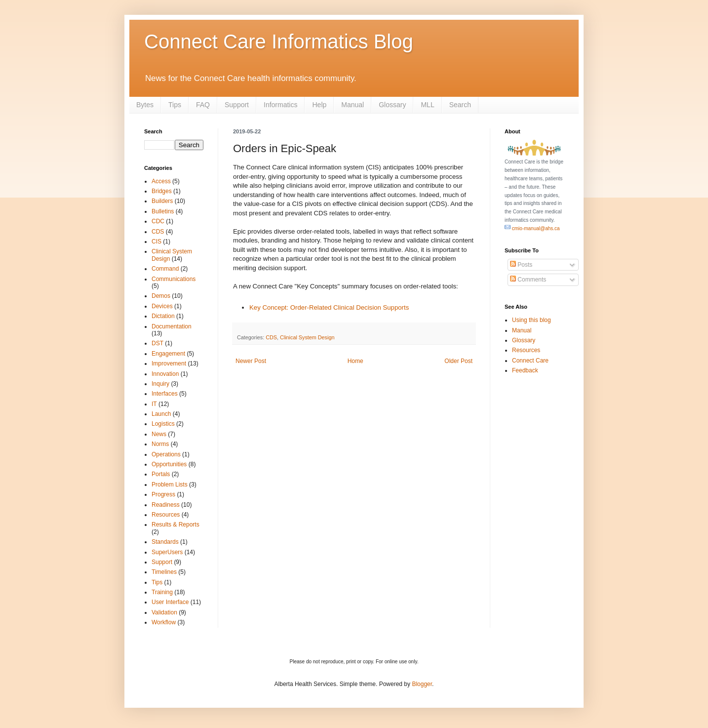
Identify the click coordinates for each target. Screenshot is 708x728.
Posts (521, 265)
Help (319, 105)
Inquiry (160, 384)
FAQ (203, 105)
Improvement (169, 364)
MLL (427, 105)
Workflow (164, 622)
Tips (175, 105)
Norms (160, 444)
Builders (162, 201)
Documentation (172, 326)
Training (162, 592)
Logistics (163, 424)
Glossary (392, 105)
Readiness (166, 505)
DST (157, 343)
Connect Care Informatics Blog (279, 41)
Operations (166, 454)
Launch (161, 414)
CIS (157, 242)
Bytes (145, 105)
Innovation (165, 374)
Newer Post (251, 361)
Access (161, 181)
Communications (174, 279)
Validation (164, 612)
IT (154, 404)
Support (237, 105)
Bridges (162, 191)
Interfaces (165, 394)
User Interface (170, 602)
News (159, 434)
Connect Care (530, 361)
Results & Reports (176, 525)
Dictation (163, 316)
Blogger (422, 684)
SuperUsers (167, 552)
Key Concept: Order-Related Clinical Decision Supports (329, 307)
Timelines (164, 572)
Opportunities (169, 464)
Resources (166, 515)
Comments (528, 280)
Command (165, 269)
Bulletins (163, 211)
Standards (165, 542)
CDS (271, 337)
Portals (161, 474)
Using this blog (531, 320)
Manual (353, 105)
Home (355, 361)
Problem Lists (170, 485)
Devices (162, 306)
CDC (158, 221)
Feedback (525, 370)
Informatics (280, 105)
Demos (161, 296)
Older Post (458, 361)
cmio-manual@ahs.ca (532, 228)
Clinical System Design (307, 337)
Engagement (168, 354)
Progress (163, 494)
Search (460, 105)
